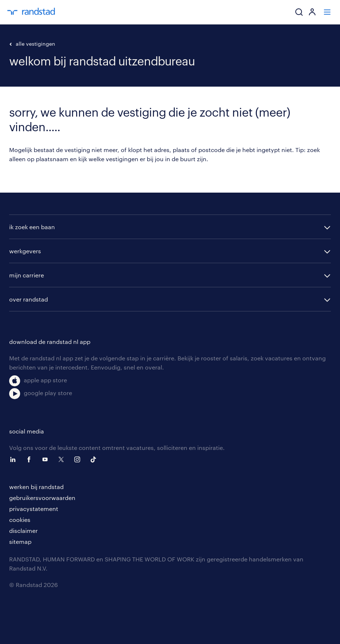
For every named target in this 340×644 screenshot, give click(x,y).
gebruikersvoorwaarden (42, 498)
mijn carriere (27, 275)
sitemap (20, 541)
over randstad (29, 299)
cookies (20, 520)
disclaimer (23, 531)
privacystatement (34, 509)
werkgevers (25, 251)
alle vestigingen (32, 44)
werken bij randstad (36, 487)
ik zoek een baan (32, 227)
